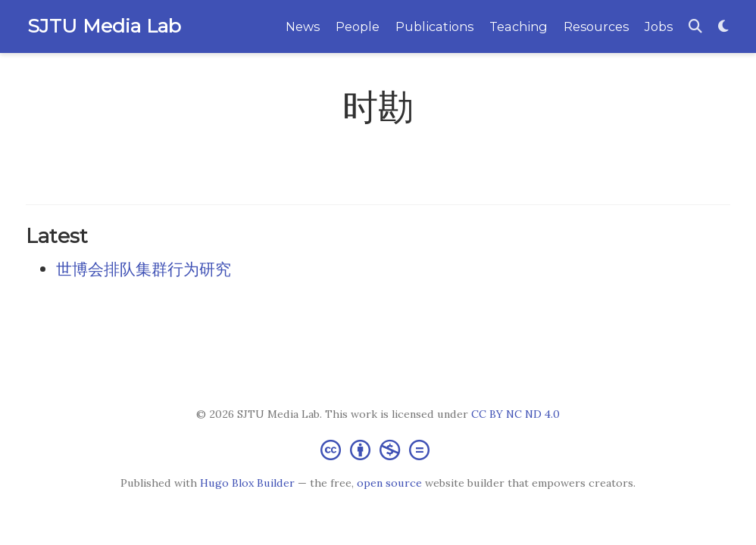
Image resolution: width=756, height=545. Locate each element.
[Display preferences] (723, 27)
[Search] (695, 27)
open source (389, 483)
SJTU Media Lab (104, 26)
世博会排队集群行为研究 (144, 269)
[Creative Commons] (378, 449)
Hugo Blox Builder (247, 483)
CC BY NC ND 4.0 (515, 414)
